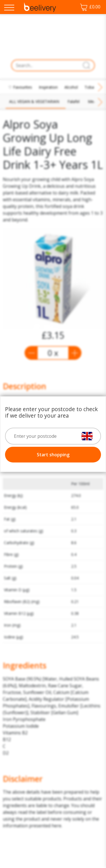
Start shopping (53, 455)
